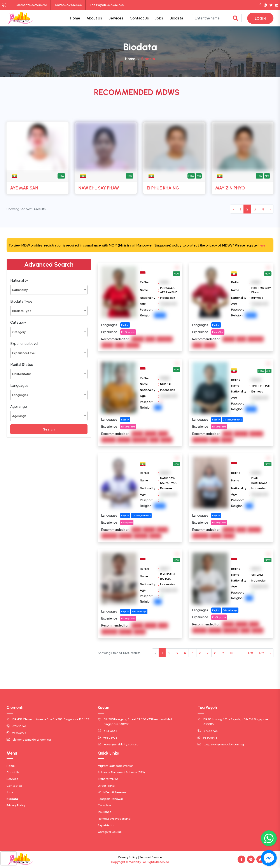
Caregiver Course (110, 832)
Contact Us (139, 18)
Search (49, 429)
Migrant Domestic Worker (115, 766)
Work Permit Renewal (112, 792)
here (262, 245)
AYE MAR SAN (24, 188)
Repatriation (107, 825)
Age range (19, 406)
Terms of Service (151, 857)
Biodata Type (21, 301)
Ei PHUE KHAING (163, 188)
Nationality (19, 280)
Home (75, 18)
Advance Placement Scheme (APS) (121, 772)
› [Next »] (270, 209)
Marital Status (22, 364)
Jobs (159, 18)
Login (260, 18)
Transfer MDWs (108, 779)
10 (231, 653)
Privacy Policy (16, 805)
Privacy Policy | (129, 857)
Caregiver (104, 805)
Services (116, 18)
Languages (19, 385)
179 (261, 653)
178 (250, 653)
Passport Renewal (110, 799)
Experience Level (24, 343)
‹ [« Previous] (234, 209)
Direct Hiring (106, 786)
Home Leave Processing (114, 819)
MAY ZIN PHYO (230, 188)
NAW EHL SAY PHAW (99, 188)
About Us (94, 18)
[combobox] (49, 290)
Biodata (176, 18)
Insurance (105, 812)
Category (18, 322)
